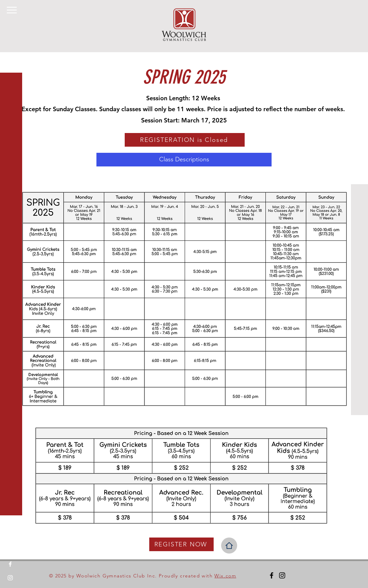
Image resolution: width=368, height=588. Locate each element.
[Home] (229, 546)
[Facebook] (10, 564)
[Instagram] (10, 578)
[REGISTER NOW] (181, 544)
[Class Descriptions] (184, 160)
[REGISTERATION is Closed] (185, 140)
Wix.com (225, 576)
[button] (12, 10)
